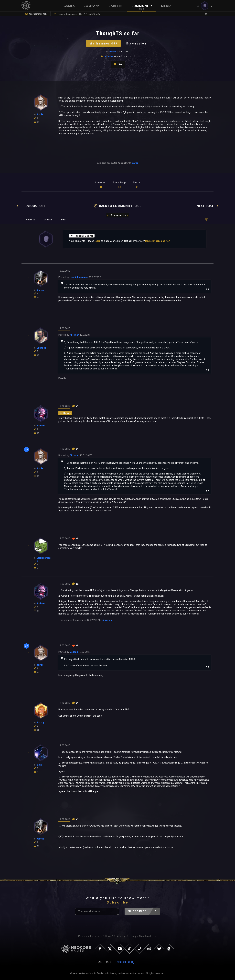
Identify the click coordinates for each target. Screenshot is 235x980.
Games (69, 6)
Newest (30, 220)
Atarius (109, 56)
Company (92, 6)
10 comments (118, 215)
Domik (113, 52)
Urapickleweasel (79, 277)
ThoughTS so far (82, 236)
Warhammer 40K (104, 43)
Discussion (136, 43)
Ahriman (75, 335)
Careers (116, 6)
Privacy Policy (125, 936)
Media (166, 6)
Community (142, 6)
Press (83, 936)
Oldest (48, 220)
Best (64, 220)
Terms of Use (101, 936)
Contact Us (148, 936)
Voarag (74, 652)
